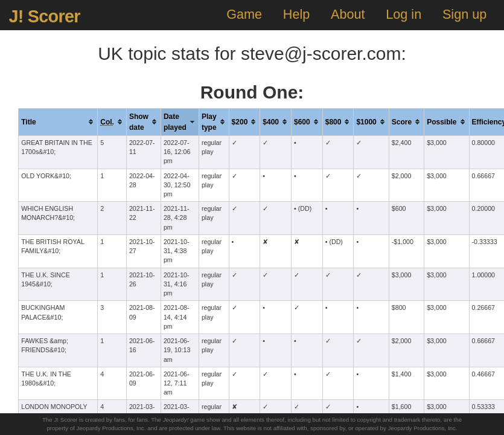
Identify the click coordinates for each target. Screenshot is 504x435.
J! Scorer (44, 16)
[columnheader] (58, 122)
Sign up (464, 14)
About (348, 14)
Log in (404, 14)
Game (244, 14)
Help (296, 14)
